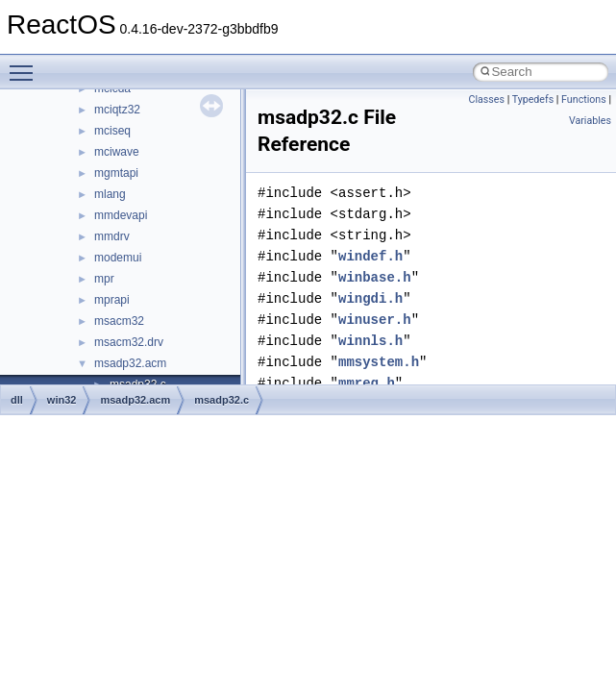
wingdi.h (370, 298)
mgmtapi (116, 173)
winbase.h (375, 277)
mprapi (112, 300)
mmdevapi (121, 215)
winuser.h (375, 320)
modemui (118, 258)
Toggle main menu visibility (26, 64)
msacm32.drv (129, 342)
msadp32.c (222, 400)
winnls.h (370, 341)
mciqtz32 (117, 110)
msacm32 (119, 321)
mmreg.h (367, 383)
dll (17, 400)
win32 (62, 400)
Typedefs (533, 99)
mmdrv (112, 236)
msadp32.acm (130, 363)
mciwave (117, 152)
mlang (110, 194)
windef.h (370, 256)
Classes (487, 99)
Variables (590, 121)
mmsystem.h (379, 362)
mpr (104, 279)
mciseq (112, 131)
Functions (584, 99)
